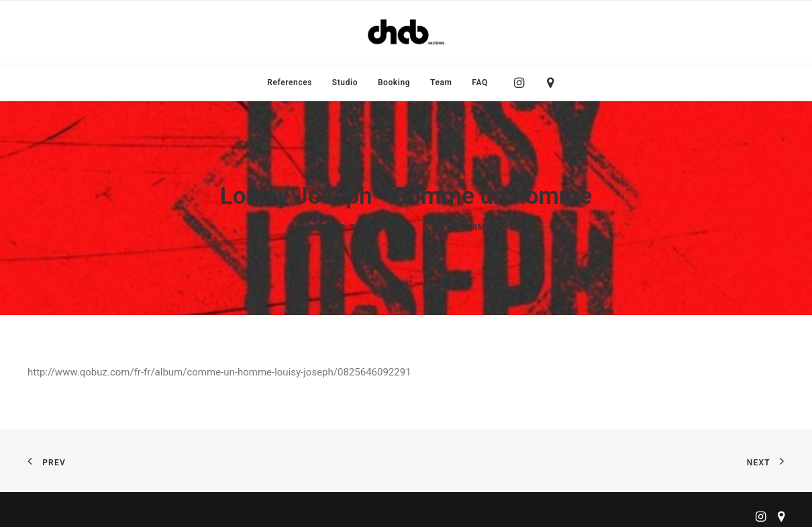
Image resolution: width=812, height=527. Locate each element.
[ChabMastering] (406, 32)
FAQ (480, 82)
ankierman (472, 225)
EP (408, 225)
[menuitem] (290, 82)
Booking (394, 82)
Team (441, 82)
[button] (522, 82)
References (290, 82)
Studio (345, 82)
